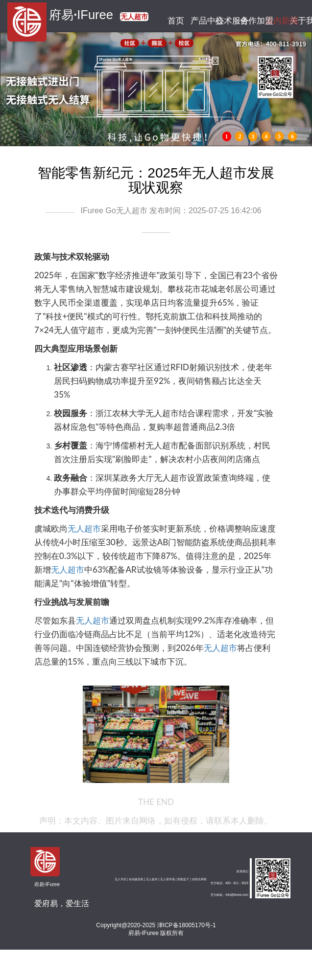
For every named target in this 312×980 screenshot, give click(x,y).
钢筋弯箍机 (65, 915)
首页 (176, 21)
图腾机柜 (48, 915)
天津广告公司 (30, 915)
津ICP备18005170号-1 (187, 925)
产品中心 (201, 21)
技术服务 (226, 21)
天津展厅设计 (84, 915)
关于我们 (300, 21)
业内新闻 (275, 21)
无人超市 (84, 528)
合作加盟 (251, 21)
